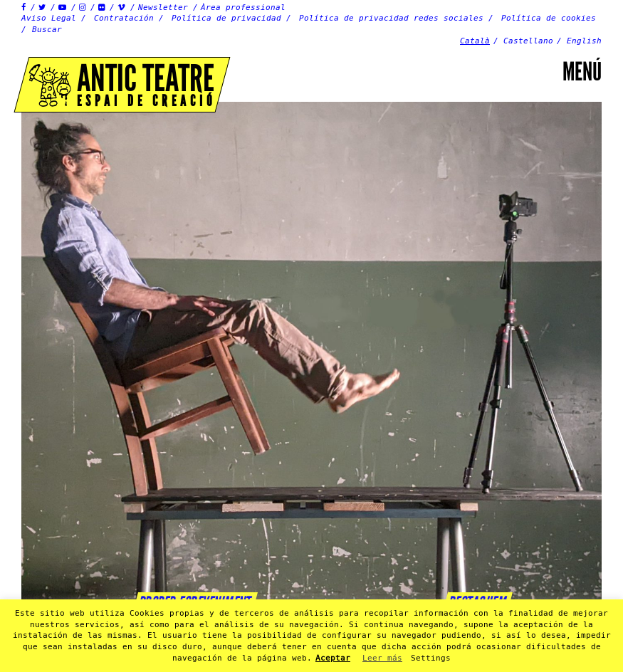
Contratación (124, 18)
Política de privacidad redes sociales (391, 18)
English (584, 41)
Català (475, 41)
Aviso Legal (49, 18)
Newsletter (163, 7)
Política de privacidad (226, 18)
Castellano (528, 41)
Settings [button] (431, 658)
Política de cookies (549, 18)
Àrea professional (243, 7)
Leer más (382, 658)
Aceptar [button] (333, 658)
